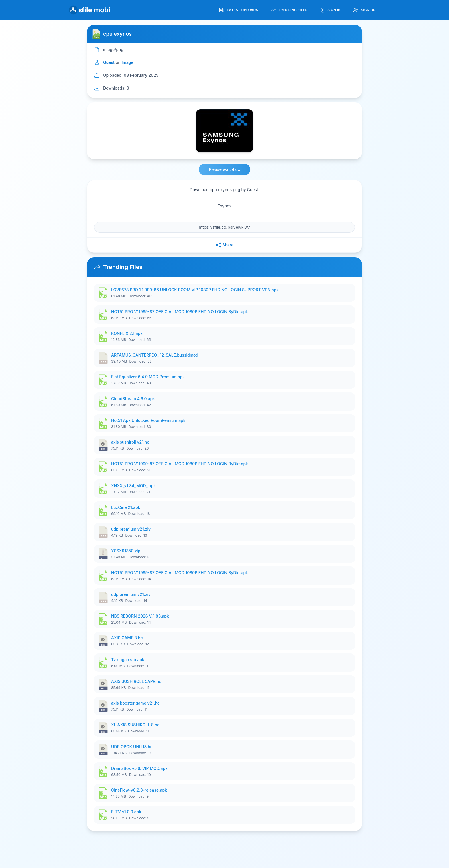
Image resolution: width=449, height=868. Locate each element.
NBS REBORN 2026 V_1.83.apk (140, 616)
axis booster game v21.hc (135, 703)
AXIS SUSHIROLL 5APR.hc (136, 681)
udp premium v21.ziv (131, 529)
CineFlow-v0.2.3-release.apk (139, 790)
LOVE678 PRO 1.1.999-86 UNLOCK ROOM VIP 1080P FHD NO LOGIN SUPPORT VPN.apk (195, 290)
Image (128, 62)
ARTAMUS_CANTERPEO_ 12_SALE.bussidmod (155, 355)
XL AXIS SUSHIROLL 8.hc (135, 725)
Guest (109, 62)
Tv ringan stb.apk (128, 660)
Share (224, 245)
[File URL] (224, 227)
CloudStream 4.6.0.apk (133, 399)
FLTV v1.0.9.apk (126, 812)
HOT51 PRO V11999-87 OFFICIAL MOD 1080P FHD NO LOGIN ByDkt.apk (180, 312)
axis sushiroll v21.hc (130, 442)
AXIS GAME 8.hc (127, 638)
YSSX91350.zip (126, 551)
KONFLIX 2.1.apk (127, 333)
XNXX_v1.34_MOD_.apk (133, 486)
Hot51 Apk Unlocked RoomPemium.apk (148, 420)
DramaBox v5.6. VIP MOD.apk (139, 768)
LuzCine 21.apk (126, 507)
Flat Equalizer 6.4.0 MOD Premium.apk (148, 377)
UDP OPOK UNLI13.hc (132, 747)
